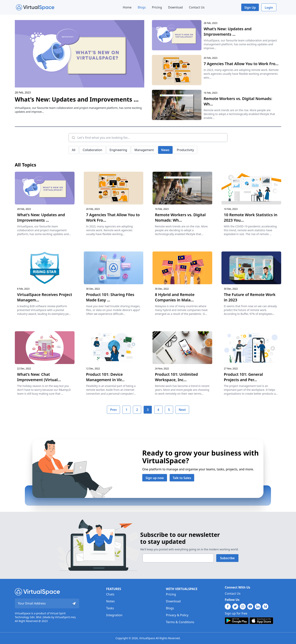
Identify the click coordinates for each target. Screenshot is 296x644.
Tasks (110, 608)
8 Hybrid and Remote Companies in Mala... (175, 297)
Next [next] (182, 410)
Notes (110, 601)
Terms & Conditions (180, 622)
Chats (110, 594)
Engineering (118, 150)
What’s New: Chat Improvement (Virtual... (39, 377)
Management (144, 150)
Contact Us (197, 7)
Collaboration (92, 150)
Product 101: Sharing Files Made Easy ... (110, 297)
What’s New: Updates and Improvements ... (77, 99)
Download (175, 7)
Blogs (142, 7)
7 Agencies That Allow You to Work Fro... (241, 64)
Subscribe (227, 558)
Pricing (157, 7)
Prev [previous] (113, 410)
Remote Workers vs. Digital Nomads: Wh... (238, 101)
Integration (114, 615)
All (74, 150)
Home (127, 7)
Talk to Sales (182, 478)
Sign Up (250, 8)
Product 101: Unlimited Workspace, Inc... (176, 377)
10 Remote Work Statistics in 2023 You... (251, 217)
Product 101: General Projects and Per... (243, 377)
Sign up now (155, 478)
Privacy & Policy (177, 615)
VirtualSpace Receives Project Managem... (45, 297)
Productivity (185, 150)
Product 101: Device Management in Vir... (105, 377)
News (165, 150)
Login (269, 8)
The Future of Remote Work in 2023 (250, 297)
